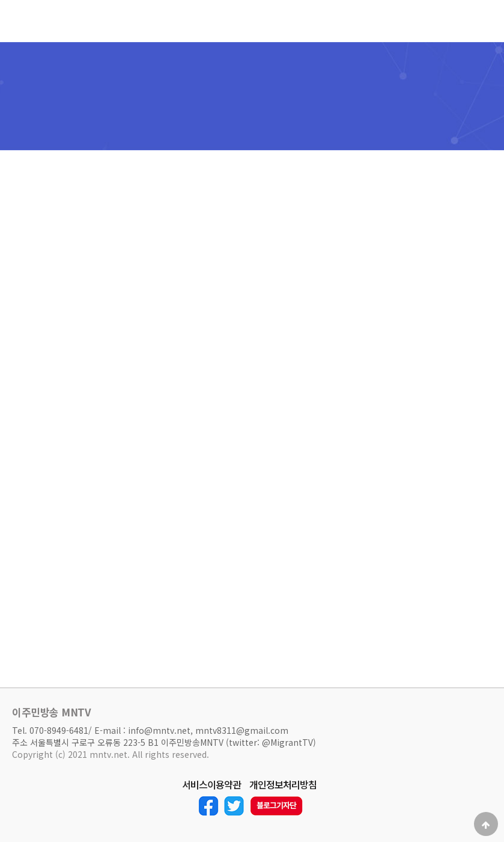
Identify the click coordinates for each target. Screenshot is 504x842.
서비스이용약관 (211, 785)
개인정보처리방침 (283, 785)
